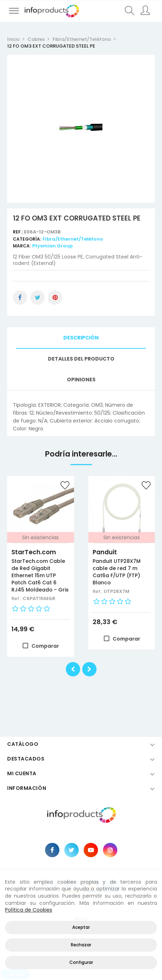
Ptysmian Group (52, 246)
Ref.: (18, 232)
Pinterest (55, 298)
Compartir (20, 298)
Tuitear (38, 298)
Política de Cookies (29, 910)
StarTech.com (34, 552)
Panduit (105, 552)
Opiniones (81, 380)
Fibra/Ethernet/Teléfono (73, 239)
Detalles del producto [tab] (81, 359)
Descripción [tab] (81, 338)
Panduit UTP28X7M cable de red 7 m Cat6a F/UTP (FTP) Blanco (117, 572)
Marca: (22, 246)
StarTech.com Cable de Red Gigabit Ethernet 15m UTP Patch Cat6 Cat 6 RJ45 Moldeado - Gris (40, 575)
